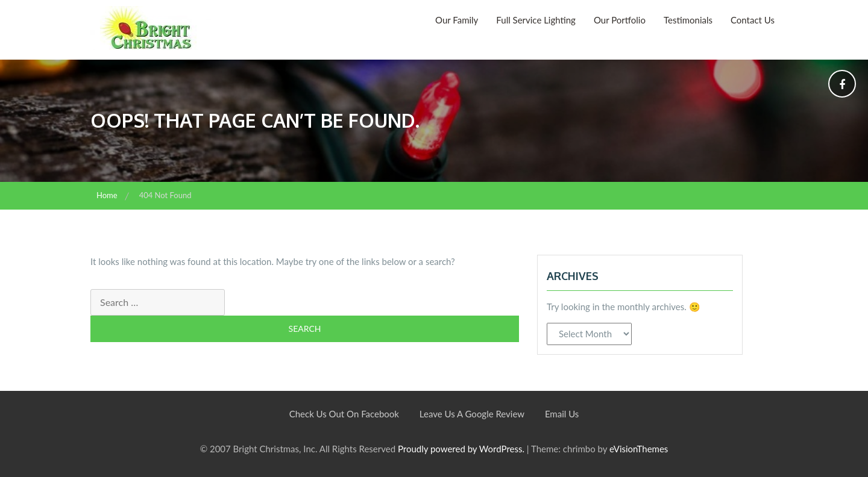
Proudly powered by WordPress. (461, 449)
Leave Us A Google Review (472, 414)
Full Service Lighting (536, 20)
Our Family (457, 20)
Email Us (562, 414)
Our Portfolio (620, 20)
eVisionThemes (639, 449)
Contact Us (753, 20)
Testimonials (688, 20)
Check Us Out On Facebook (344, 414)
